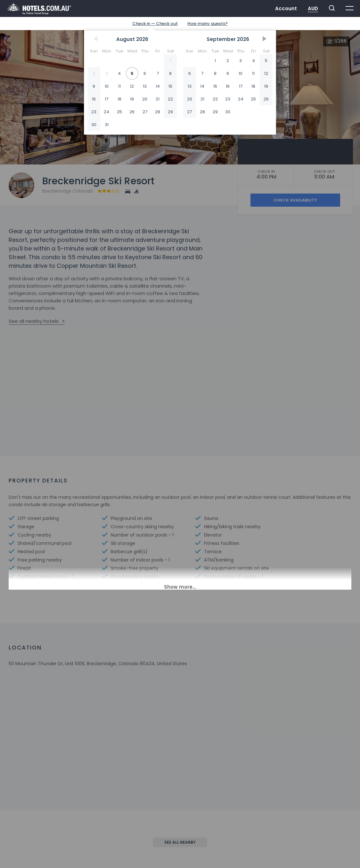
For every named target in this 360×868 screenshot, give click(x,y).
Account (286, 8)
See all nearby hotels (34, 321)
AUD (313, 8)
